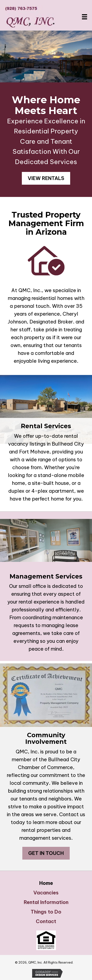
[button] (46, 178)
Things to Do (46, 912)
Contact (46, 921)
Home (46, 883)
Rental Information (46, 902)
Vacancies (46, 893)
